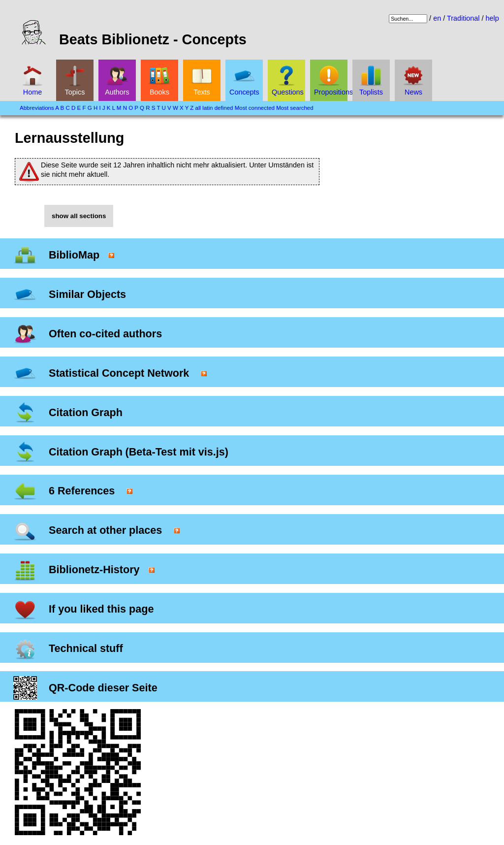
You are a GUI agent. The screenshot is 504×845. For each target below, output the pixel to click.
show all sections (79, 216)
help (492, 18)
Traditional (463, 18)
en (437, 18)
